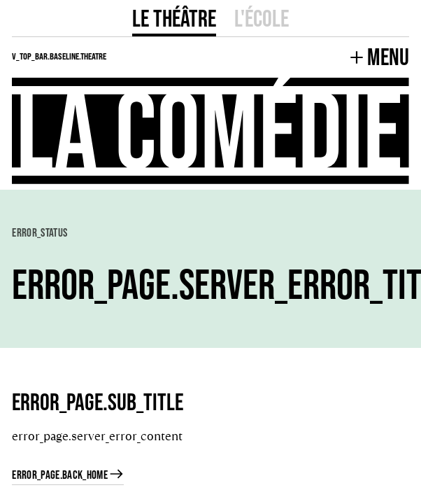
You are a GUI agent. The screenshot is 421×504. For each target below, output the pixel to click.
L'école (262, 18)
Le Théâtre (174, 18)
